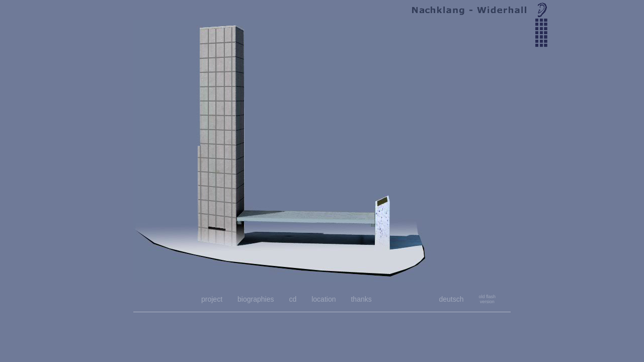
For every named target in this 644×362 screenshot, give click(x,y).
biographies (256, 299)
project (212, 299)
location (324, 299)
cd (293, 299)
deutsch (451, 299)
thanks (361, 299)
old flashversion (487, 299)
